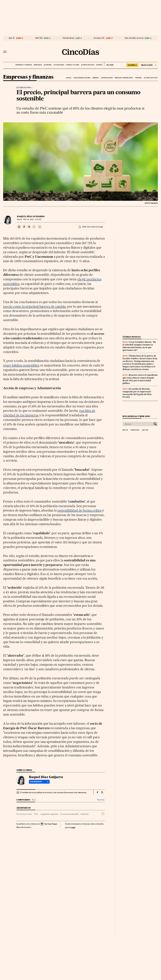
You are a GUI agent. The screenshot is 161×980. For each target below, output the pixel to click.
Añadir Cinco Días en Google (92, 227)
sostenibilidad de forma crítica (79, 510)
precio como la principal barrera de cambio (34, 306)
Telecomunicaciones (82, 78)
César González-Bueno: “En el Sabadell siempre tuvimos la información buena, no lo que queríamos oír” (139, 346)
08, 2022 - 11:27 (32, 219)
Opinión (99, 65)
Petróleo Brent (68, 38)
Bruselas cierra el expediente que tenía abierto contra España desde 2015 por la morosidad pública (140, 379)
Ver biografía (39, 782)
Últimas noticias (88, 65)
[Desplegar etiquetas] (103, 814)
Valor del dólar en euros (134, 38)
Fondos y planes (73, 65)
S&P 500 (39, 38)
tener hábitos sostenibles (21, 365)
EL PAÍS (109, 64)
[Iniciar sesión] (149, 65)
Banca (69, 78)
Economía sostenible (69, 814)
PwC (36, 814)
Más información (24, 827)
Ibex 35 (12, 38)
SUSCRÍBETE (132, 65)
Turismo (138, 78)
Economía (48, 65)
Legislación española (49, 814)
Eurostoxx (135, 430)
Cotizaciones (59, 65)
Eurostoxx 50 (99, 38)
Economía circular (24, 814)
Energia (96, 78)
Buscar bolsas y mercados (136, 416)
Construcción (107, 78)
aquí (73, 827)
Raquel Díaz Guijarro (31, 216)
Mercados (38, 65)
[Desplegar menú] (5, 52)
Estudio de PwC (24, 88)
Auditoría (85, 814)
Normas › (101, 800)
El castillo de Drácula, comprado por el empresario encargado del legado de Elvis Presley (137, 393)
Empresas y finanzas (24, 65)
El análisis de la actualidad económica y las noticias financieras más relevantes (53, 792)
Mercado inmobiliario (124, 78)
